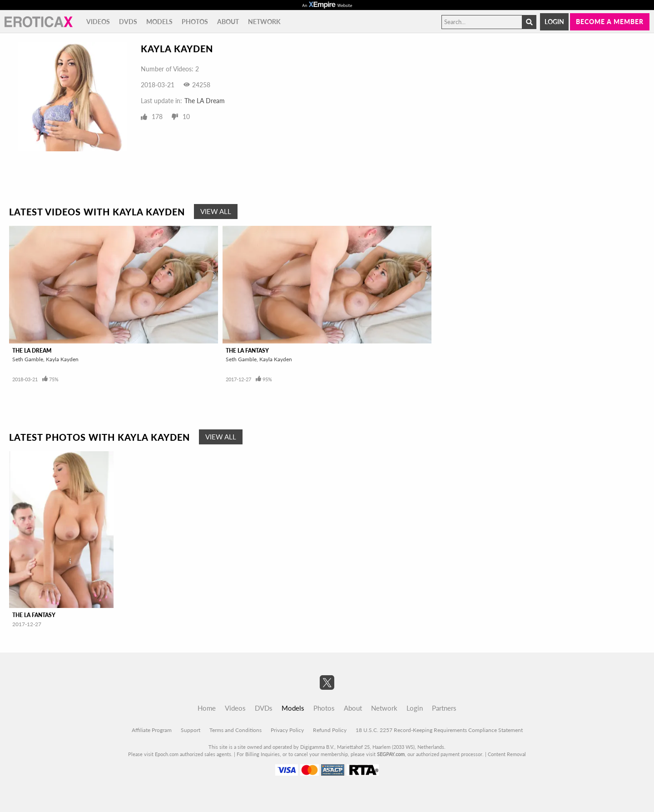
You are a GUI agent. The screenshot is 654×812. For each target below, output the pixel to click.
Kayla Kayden (62, 359)
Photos (195, 22)
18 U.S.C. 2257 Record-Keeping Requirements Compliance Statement (439, 730)
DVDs (128, 22)
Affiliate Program (152, 730)
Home (207, 708)
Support (191, 730)
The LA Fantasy (247, 351)
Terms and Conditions (235, 730)
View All (216, 211)
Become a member (610, 22)
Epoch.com (167, 754)
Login (554, 22)
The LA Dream (205, 101)
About (228, 22)
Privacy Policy (287, 730)
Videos (98, 22)
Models (159, 22)
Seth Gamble (28, 359)
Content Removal (507, 754)
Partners (444, 708)
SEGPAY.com (391, 754)
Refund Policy (330, 730)
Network (264, 22)
